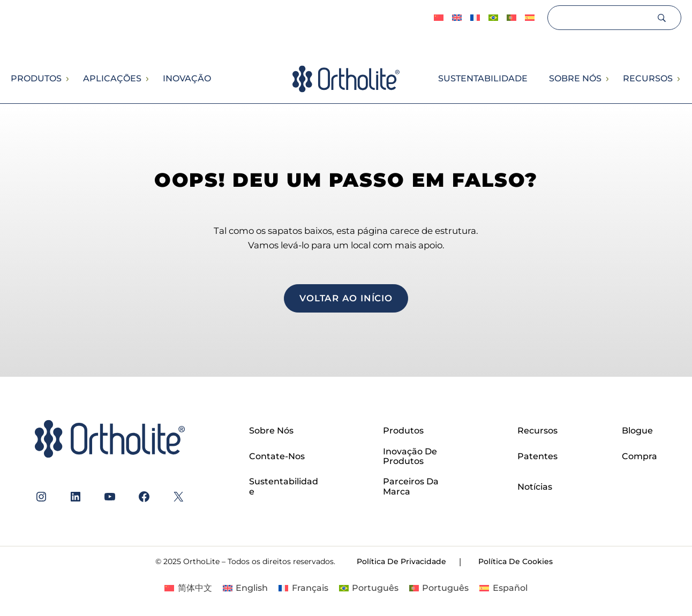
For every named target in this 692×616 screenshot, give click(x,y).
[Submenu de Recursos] (678, 79)
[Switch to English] (457, 18)
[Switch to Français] (475, 18)
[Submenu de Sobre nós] (607, 79)
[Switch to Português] (493, 18)
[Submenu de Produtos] (67, 79)
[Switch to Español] (530, 18)
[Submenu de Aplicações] (147, 79)
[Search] (601, 18)
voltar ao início (346, 298)
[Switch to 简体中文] (439, 18)
